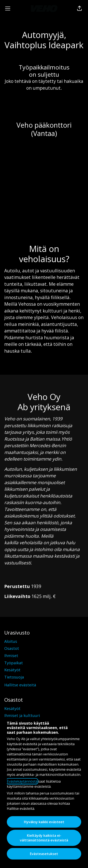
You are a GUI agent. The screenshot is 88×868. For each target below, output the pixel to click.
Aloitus (11, 641)
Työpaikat (14, 663)
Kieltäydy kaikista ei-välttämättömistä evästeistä (44, 838)
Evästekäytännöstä (22, 781)
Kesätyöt (12, 670)
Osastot (12, 648)
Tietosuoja (14, 677)
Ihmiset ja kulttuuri (22, 715)
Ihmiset (11, 656)
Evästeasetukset (44, 854)
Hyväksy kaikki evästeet (44, 822)
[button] (79, 8)
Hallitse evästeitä (20, 685)
